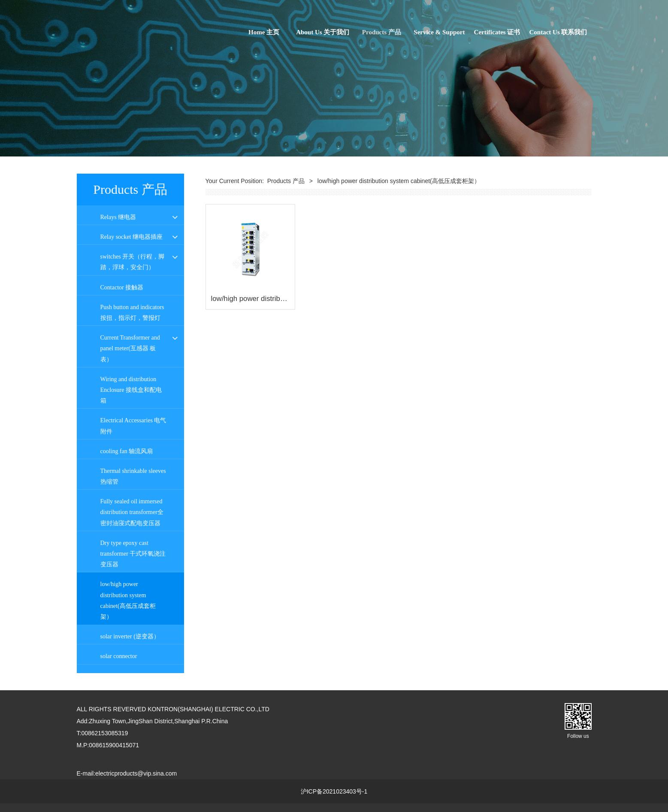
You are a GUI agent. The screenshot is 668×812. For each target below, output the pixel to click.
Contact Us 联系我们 (558, 32)
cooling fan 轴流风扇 (127, 451)
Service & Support (439, 32)
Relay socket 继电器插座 (131, 237)
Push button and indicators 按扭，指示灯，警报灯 (132, 313)
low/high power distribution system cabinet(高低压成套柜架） (128, 600)
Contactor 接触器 (122, 287)
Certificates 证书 (497, 32)
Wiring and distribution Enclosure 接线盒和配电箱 (131, 390)
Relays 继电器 (118, 217)
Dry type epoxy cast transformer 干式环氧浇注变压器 (133, 554)
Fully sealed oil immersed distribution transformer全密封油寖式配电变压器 (132, 512)
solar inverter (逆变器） (130, 636)
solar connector (119, 656)
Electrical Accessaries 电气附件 (133, 426)
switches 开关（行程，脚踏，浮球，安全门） (133, 262)
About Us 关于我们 (323, 32)
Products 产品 (382, 32)
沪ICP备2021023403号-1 (334, 791)
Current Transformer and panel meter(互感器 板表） (130, 348)
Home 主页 (264, 32)
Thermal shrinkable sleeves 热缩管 (133, 476)
